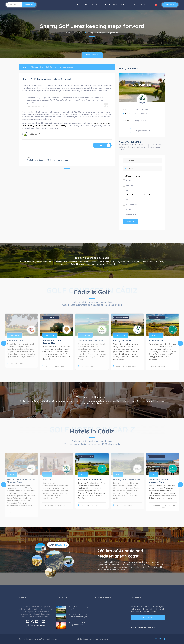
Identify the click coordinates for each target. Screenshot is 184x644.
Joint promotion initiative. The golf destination (78, 624)
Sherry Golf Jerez (142, 85)
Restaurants (131, 214)
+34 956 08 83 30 (141, 113)
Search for (29, 5)
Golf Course (79, 33)
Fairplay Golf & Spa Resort (127, 479)
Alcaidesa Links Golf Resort (91, 340)
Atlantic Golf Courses (94, 5)
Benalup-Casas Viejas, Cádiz (125, 505)
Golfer (129, 181)
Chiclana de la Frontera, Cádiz (90, 505)
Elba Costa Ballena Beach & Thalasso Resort (21, 481)
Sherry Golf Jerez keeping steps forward (78, 608)
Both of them (132, 190)
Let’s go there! (92, 55)
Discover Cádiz (140, 5)
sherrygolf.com (140, 121)
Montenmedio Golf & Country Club (53, 342)
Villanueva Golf (156, 340)
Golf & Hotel (126, 5)
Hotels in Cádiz (111, 5)
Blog (150, 5)
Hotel (12, 474)
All (127, 200)
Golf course (15, 335)
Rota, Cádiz (13, 513)
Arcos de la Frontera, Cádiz (54, 505)
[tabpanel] (92, 342)
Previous (45, 159)
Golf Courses (131, 204)
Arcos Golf (48, 479)
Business (130, 186)
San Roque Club (15, 340)
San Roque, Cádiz (15, 364)
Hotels (129, 209)
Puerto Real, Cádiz (157, 366)
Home (80, 5)
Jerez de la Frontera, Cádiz (125, 366)
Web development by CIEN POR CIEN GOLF (92, 639)
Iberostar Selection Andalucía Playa (158, 481)
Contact (170, 5)
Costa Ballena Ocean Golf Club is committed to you (78, 616)
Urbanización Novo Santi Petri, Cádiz (162, 506)
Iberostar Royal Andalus (90, 479)
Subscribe (148, 618)
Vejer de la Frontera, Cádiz (54, 366)
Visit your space (142, 131)
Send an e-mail (140, 117)
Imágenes (142, 627)
